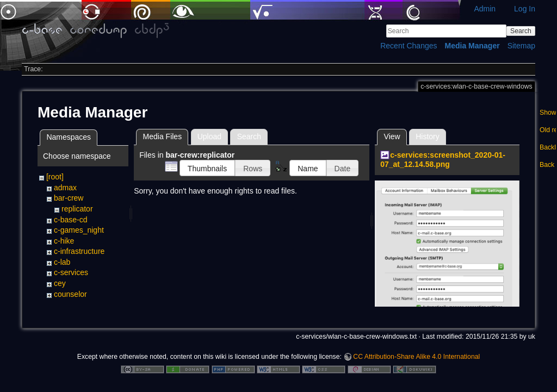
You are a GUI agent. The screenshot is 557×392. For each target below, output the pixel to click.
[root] (55, 177)
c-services (71, 272)
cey (60, 283)
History (428, 136)
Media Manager (472, 46)
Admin (485, 9)
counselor (70, 294)
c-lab (62, 262)
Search (521, 31)
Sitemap (521, 46)
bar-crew (69, 198)
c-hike (64, 241)
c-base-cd (70, 220)
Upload (209, 136)
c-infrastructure (79, 251)
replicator (77, 209)
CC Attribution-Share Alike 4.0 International (416, 356)
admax (65, 188)
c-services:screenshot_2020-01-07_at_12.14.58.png (443, 160)
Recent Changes (409, 46)
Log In (525, 9)
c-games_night (79, 230)
